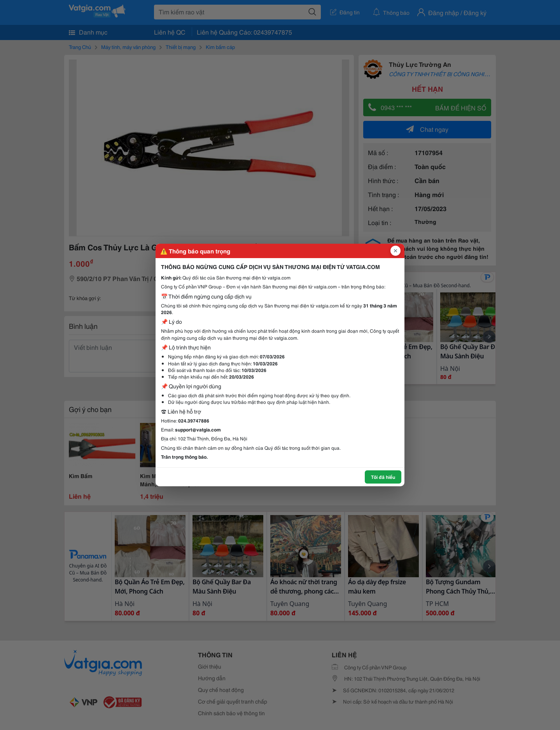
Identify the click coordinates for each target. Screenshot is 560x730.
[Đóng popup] (395, 251)
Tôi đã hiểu (383, 477)
